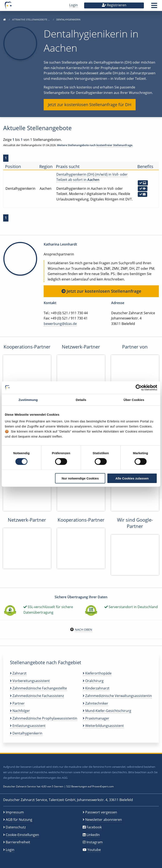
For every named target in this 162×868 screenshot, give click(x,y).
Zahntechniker (95, 703)
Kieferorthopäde (97, 673)
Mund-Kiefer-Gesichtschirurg (107, 711)
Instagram (95, 842)
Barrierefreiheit (18, 842)
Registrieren (114, 5)
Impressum (15, 812)
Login (74, 5)
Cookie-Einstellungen (22, 835)
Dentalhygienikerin (26, 733)
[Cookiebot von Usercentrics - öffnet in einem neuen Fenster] (139, 388)
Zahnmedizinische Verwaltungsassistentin (117, 696)
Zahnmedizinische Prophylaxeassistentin (44, 718)
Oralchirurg (93, 681)
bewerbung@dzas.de (60, 324)
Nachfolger (20, 711)
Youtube (94, 850)
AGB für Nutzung (19, 820)
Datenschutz (16, 827)
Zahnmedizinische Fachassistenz (37, 696)
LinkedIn (93, 835)
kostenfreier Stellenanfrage (114, 145)
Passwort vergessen (101, 812)
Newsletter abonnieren (104, 820)
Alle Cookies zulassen (132, 478)
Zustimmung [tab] (28, 400)
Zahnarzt (18, 673)
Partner (17, 703)
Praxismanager (96, 718)
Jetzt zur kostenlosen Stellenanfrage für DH (90, 105)
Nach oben (84, 630)
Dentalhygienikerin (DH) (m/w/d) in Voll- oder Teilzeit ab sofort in (92, 177)
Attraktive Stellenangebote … (31, 19)
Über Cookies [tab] (134, 400)
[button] (154, 7)
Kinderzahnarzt (96, 688)
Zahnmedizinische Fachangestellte (38, 688)
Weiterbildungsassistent (103, 726)
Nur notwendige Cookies (80, 478)
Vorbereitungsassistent (30, 681)
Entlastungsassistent (28, 726)
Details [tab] (81, 400)
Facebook (94, 827)
